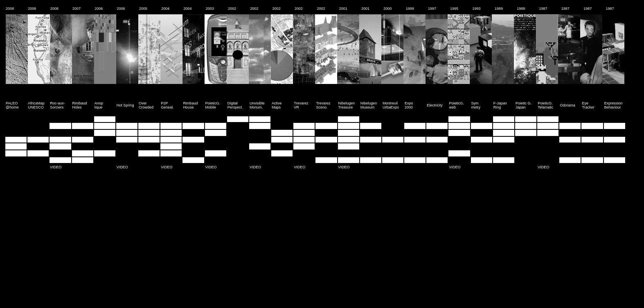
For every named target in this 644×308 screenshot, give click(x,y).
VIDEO (56, 167)
